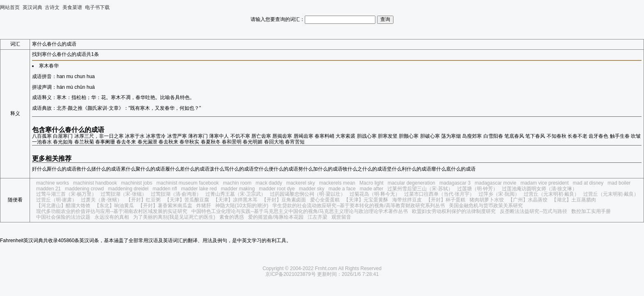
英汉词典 (32, 7)
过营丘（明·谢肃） (56, 200)
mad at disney (588, 183)
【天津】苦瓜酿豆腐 (187, 200)
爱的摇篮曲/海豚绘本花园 (276, 217)
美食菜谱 (72, 7)
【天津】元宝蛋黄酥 (366, 200)
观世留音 (341, 217)
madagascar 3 (455, 183)
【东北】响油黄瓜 (114, 206)
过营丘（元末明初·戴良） (551, 194)
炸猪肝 (204, 206)
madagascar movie (496, 183)
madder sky (312, 189)
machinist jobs (137, 183)
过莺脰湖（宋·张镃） (123, 194)
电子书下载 (97, 7)
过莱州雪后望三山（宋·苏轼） (420, 189)
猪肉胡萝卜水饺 (487, 200)
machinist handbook (95, 183)
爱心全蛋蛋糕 (325, 200)
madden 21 (48, 189)
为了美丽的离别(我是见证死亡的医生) (174, 217)
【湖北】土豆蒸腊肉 (574, 200)
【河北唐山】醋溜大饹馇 (63, 206)
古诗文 (52, 7)
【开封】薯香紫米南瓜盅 (165, 206)
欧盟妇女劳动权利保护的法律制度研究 (454, 211)
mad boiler (619, 183)
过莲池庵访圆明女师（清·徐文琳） (539, 189)
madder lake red (199, 189)
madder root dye (277, 189)
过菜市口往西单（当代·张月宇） (439, 194)
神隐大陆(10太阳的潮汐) (242, 206)
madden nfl (165, 189)
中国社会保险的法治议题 (63, 217)
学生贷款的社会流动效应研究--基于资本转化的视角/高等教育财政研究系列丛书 (358, 206)
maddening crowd (84, 189)
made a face (342, 189)
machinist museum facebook (188, 183)
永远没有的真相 (112, 217)
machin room (237, 183)
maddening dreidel (128, 189)
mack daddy (269, 183)
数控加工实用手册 (591, 211)
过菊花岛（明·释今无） (375, 194)
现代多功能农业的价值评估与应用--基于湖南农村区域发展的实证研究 (112, 211)
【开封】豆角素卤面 (284, 200)
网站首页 (10, 7)
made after (371, 189)
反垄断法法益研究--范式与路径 (534, 211)
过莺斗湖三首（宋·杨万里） (66, 194)
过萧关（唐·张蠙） (101, 200)
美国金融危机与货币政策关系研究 (486, 206)
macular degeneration (412, 183)
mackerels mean (337, 183)
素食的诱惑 (232, 217)
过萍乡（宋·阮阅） (499, 194)
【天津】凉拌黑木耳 (235, 200)
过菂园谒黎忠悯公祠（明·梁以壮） (307, 194)
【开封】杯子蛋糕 (446, 200)
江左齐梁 (317, 217)
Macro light (371, 183)
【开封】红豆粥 (143, 200)
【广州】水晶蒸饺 (528, 200)
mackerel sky (301, 183)
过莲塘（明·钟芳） (477, 189)
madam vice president (544, 183)
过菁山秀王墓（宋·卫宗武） (236, 194)
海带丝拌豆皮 (407, 200)
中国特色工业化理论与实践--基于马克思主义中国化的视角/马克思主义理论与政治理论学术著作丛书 (300, 211)
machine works (53, 183)
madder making (238, 189)
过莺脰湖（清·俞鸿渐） (176, 194)
